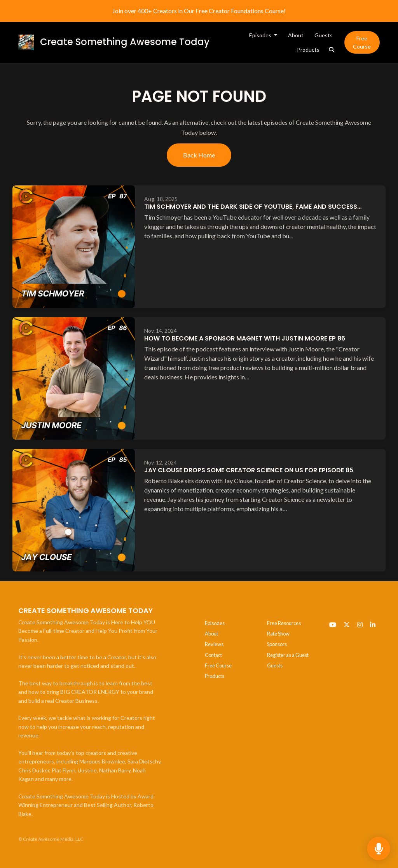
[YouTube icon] (333, 625)
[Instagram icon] (360, 625)
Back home (199, 155)
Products (308, 50)
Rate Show (278, 634)
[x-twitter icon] (347, 625)
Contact (213, 655)
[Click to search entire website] (332, 50)
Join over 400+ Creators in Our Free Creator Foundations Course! (199, 11)
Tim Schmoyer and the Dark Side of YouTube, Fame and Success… (253, 207)
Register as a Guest (288, 655)
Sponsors (277, 644)
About (296, 35)
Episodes (261, 35)
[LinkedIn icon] (373, 625)
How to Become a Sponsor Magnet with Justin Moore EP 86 (245, 338)
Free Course (362, 42)
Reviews (214, 644)
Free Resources (284, 623)
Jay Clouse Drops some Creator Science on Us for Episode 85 (249, 470)
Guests (324, 35)
